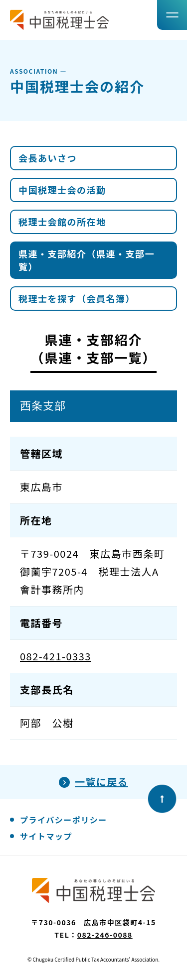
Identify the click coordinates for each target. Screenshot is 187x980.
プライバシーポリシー (64, 820)
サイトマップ (46, 836)
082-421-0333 (56, 656)
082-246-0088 (105, 935)
